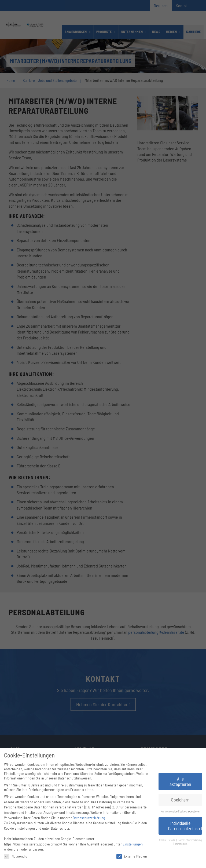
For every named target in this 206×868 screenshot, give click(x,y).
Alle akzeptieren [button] (180, 781)
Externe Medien (132, 856)
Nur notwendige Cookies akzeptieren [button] (180, 811)
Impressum (181, 844)
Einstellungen (133, 844)
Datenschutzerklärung (89, 818)
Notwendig (16, 856)
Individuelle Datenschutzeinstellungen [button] (185, 826)
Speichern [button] (180, 800)
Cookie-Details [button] (167, 840)
